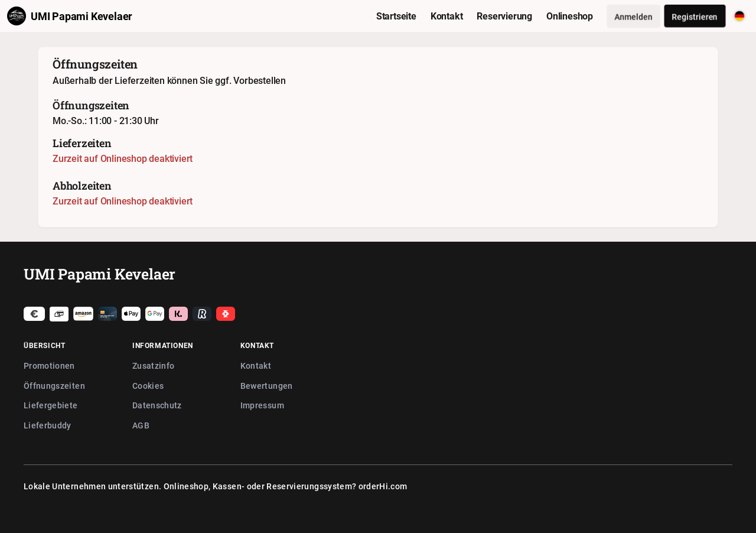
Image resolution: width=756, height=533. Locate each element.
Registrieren (695, 16)
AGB (141, 425)
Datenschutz (157, 405)
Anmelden (633, 16)
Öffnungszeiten (54, 386)
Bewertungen (267, 386)
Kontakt (256, 365)
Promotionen (49, 365)
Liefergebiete (51, 405)
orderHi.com (383, 486)
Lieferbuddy (48, 425)
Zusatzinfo (154, 365)
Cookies (148, 386)
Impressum (262, 405)
